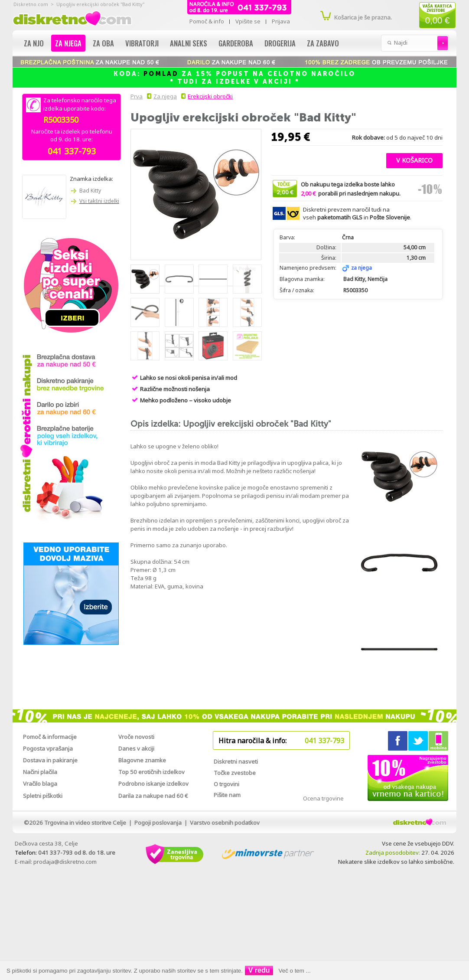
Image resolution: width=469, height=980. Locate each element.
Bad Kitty (90, 191)
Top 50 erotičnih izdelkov (151, 772)
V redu (259, 970)
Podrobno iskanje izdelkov (153, 784)
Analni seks (189, 43)
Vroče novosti (136, 737)
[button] (414, 160)
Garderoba (236, 43)
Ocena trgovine (323, 798)
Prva (135, 96)
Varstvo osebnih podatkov (225, 823)
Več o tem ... (295, 971)
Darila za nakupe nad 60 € (153, 796)
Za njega (68, 43)
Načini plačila (40, 772)
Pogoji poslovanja (158, 823)
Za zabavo (323, 43)
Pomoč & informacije (50, 737)
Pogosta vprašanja (48, 748)
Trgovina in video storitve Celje (85, 823)
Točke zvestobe (235, 773)
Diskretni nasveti (236, 761)
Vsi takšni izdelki (99, 201)
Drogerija (280, 43)
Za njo (34, 43)
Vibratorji (142, 43)
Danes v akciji (136, 748)
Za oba (103, 43)
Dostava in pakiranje (50, 760)
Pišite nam (227, 795)
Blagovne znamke (142, 760)
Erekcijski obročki (210, 96)
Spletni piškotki (43, 796)
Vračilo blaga (40, 784)
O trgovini (226, 784)
